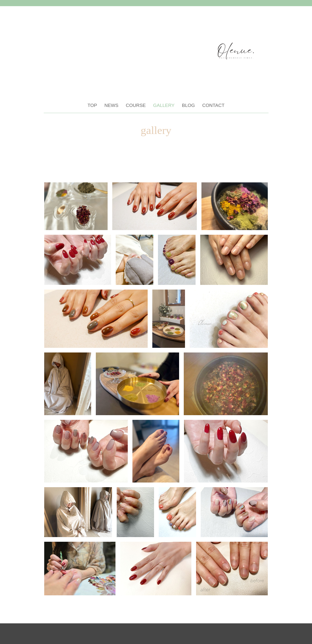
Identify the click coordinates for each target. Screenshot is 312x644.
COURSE (136, 105)
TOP (92, 105)
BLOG (189, 105)
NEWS (111, 105)
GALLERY (164, 105)
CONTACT (213, 105)
